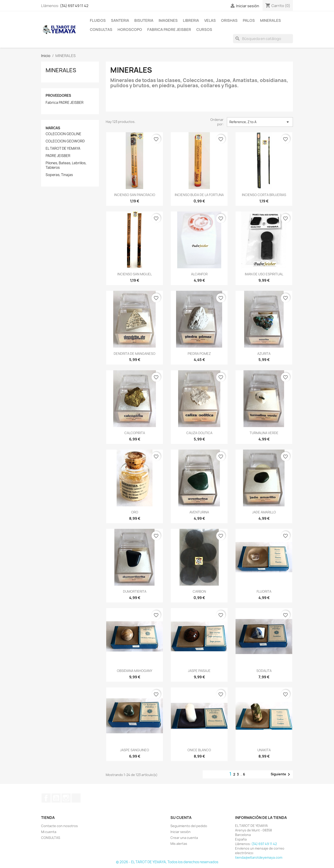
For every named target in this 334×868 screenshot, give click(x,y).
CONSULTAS (101, 30)
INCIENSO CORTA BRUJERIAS (264, 195)
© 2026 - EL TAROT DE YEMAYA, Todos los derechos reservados (167, 862)
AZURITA (264, 354)
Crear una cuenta (184, 838)
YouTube (56, 798)
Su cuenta (181, 818)
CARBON (199, 591)
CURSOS (204, 30)
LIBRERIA (191, 20)
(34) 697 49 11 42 (74, 6)
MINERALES (270, 20)
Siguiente (281, 774)
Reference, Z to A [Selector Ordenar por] (260, 122)
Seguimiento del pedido (189, 826)
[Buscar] (263, 39)
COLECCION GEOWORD (65, 141)
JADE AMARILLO (264, 512)
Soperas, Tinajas (59, 175)
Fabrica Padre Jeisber (169, 30)
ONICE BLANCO (199, 750)
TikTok (76, 798)
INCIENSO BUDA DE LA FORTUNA (199, 195)
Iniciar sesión (181, 832)
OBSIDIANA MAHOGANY (135, 671)
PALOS (249, 20)
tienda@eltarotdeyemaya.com (259, 857)
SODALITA (264, 671)
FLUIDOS (98, 20)
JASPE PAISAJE (199, 671)
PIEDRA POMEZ (199, 354)
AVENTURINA (199, 512)
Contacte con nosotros (59, 826)
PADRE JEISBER (58, 156)
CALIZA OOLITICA (199, 433)
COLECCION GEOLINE (63, 134)
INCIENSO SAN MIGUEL (135, 274)
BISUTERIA (144, 20)
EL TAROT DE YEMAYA (63, 149)
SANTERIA (120, 20)
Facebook (46, 798)
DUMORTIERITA (135, 591)
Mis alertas (179, 844)
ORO (135, 512)
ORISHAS (229, 20)
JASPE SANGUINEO (135, 750)
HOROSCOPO (130, 30)
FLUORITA (264, 591)
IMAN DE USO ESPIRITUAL (264, 274)
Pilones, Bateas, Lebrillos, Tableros (66, 165)
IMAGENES (168, 20)
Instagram (66, 798)
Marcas (53, 128)
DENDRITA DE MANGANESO (135, 354)
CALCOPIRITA (135, 433)
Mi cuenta (49, 832)
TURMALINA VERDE (264, 433)
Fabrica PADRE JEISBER (65, 103)
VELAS (210, 20)
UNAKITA (264, 750)
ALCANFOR (199, 274)
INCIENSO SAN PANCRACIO (135, 195)
